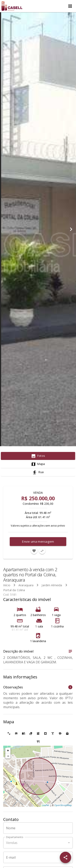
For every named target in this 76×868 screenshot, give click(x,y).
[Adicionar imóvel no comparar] (42, 551)
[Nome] (38, 828)
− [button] (8, 756)
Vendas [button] (12, 843)
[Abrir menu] (70, 6)
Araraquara (26, 585)
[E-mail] (38, 857)
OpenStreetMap (63, 805)
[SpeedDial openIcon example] (65, 857)
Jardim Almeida (52, 585)
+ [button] (8, 750)
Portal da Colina (14, 590)
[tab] (38, 456)
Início (7, 585)
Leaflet (46, 805)
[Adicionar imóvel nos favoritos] (34, 551)
